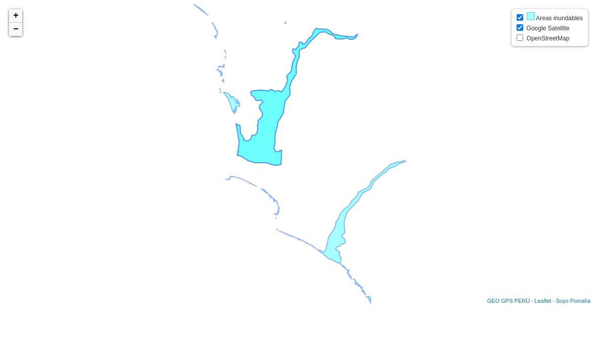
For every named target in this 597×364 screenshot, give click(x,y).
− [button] (16, 29)
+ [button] (16, 16)
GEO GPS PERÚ (509, 301)
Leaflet (543, 301)
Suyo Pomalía (573, 301)
